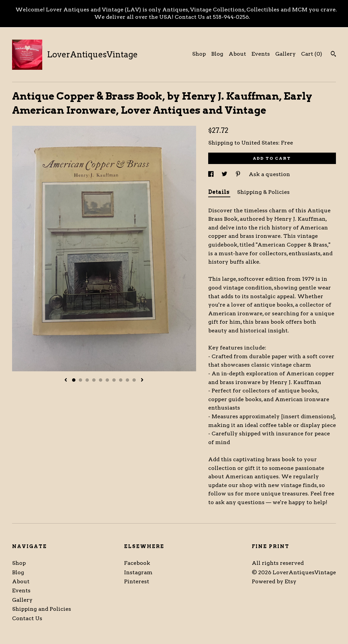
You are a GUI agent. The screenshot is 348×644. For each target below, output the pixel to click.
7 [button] (114, 380)
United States (260, 143)
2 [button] (80, 380)
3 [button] (87, 380)
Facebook (137, 563)
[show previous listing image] (66, 380)
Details (219, 192)
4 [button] (94, 380)
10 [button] (134, 380)
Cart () (312, 54)
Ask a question (269, 174)
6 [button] (107, 380)
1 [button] (74, 380)
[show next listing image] (142, 380)
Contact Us (27, 618)
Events (261, 54)
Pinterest (137, 581)
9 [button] (127, 380)
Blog (217, 54)
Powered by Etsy (274, 581)
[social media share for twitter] (225, 174)
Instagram (138, 572)
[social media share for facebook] (212, 174)
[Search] (333, 55)
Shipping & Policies (263, 192)
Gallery (285, 54)
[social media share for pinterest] (239, 174)
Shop (199, 54)
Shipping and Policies (42, 609)
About (237, 54)
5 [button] (101, 380)
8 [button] (121, 380)
